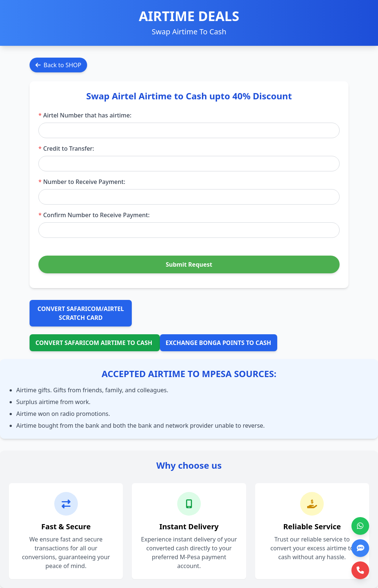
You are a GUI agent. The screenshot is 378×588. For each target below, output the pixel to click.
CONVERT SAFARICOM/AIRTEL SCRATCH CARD (81, 313)
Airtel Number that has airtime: (85, 115)
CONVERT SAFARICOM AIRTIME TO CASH (95, 343)
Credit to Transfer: (66, 148)
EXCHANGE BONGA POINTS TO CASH (219, 343)
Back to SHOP (58, 65)
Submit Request (189, 264)
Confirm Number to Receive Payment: (94, 215)
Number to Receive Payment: (82, 182)
